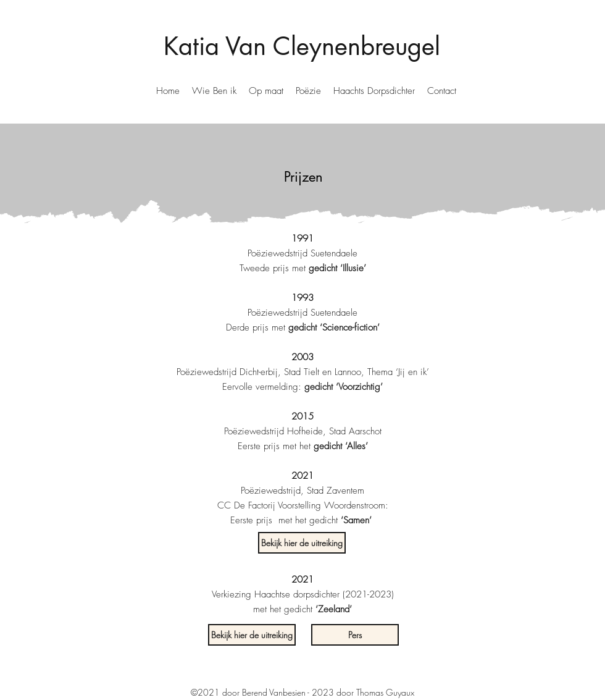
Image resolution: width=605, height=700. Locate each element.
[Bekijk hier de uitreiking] (302, 543)
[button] (214, 91)
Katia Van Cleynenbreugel (302, 46)
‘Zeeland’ (334, 609)
